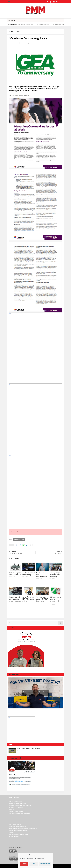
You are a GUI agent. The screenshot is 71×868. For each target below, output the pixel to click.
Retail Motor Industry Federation (16, 811)
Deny (34, 864)
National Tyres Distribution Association (18, 827)
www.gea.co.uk (30, 532)
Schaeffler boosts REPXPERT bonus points (28, 599)
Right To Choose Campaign (15, 825)
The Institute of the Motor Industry (16, 807)
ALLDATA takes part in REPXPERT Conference (42, 599)
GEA (23, 539)
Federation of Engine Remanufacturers (18, 803)
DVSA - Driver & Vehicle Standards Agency (18, 834)
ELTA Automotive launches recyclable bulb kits (55, 600)
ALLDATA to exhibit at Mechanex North (41, 575)
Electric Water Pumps (22, 552)
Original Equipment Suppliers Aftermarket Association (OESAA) (23, 829)
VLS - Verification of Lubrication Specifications (19, 813)
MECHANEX (11, 809)
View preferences (45, 864)
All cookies (24, 864)
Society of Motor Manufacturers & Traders (18, 831)
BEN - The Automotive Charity (16, 801)
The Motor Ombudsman (14, 836)
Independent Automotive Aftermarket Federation (20, 805)
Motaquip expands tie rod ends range (28, 25)
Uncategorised (28, 43)
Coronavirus (17, 539)
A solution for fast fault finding (61, 25)
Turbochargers (49, 552)
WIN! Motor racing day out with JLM (29, 749)
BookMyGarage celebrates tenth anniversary (55, 575)
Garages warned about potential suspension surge (15, 599)
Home (11, 31)
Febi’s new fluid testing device (45, 25)
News (18, 31)
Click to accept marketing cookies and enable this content (35, 693)
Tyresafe (11, 832)
